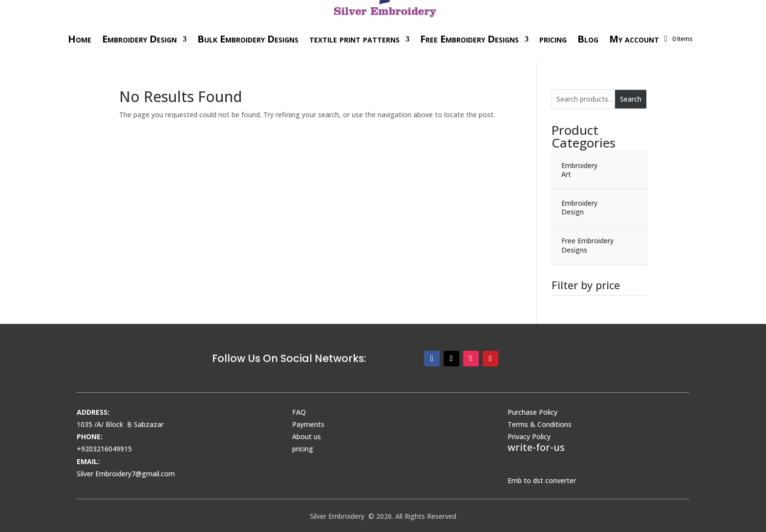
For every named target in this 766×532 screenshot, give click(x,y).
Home (80, 39)
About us (307, 436)
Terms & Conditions (540, 424)
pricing (553, 39)
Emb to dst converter (542, 480)
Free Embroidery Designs (469, 39)
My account (634, 39)
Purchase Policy (532, 412)
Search (631, 99)
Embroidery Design (139, 39)
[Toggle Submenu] (630, 170)
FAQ (299, 412)
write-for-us (536, 447)
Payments (308, 424)
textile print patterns (354, 39)
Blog (588, 39)
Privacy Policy (529, 436)
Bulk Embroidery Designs (248, 39)
